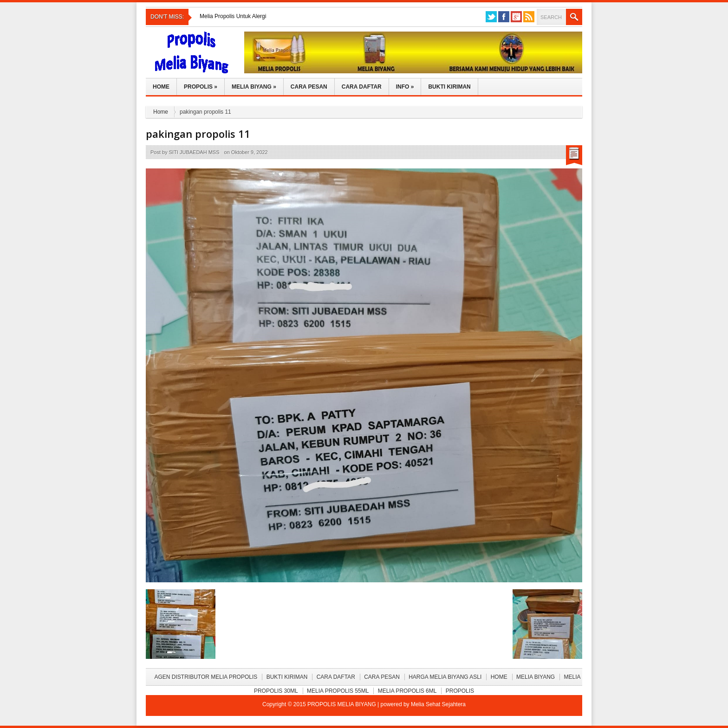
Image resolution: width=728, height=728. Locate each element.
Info (405, 87)
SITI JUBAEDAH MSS (194, 152)
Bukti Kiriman (449, 87)
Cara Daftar (362, 87)
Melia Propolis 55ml (338, 691)
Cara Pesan (309, 87)
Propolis (201, 87)
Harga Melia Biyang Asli (445, 677)
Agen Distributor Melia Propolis (206, 677)
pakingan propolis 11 (198, 134)
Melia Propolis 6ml (407, 691)
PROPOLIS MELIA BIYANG (342, 704)
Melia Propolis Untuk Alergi (233, 16)
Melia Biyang (254, 87)
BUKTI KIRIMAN (287, 677)
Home (161, 87)
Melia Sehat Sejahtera (438, 704)
